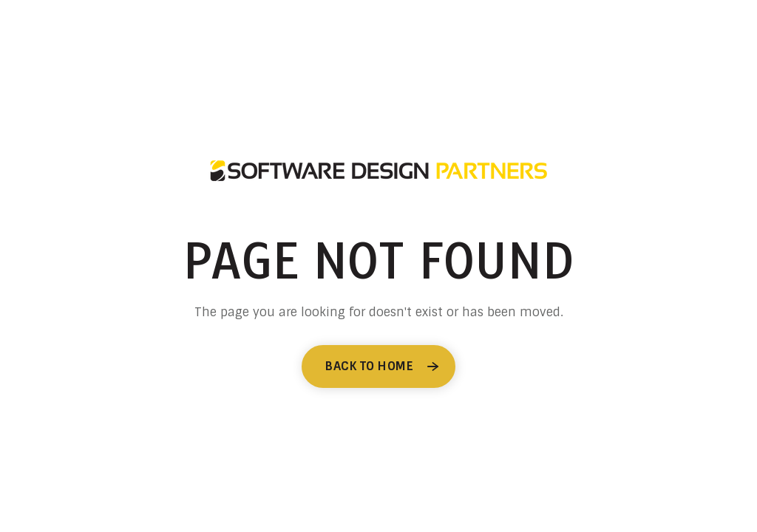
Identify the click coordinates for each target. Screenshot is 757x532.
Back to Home (369, 366)
